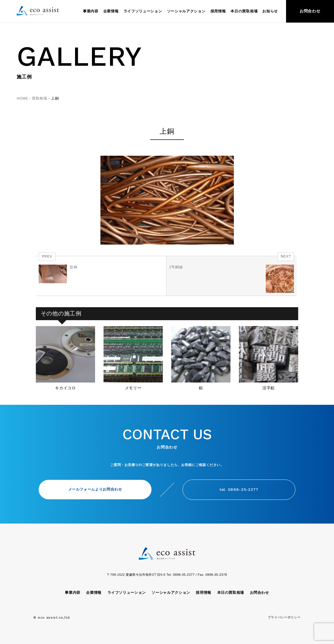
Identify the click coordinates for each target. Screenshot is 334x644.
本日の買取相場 (244, 11)
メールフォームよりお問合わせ (95, 489)
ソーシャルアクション (186, 11)
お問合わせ (310, 11)
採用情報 (218, 11)
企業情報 (111, 11)
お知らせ (270, 11)
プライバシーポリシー (284, 617)
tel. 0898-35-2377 (239, 489)
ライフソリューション (143, 11)
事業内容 (91, 11)
